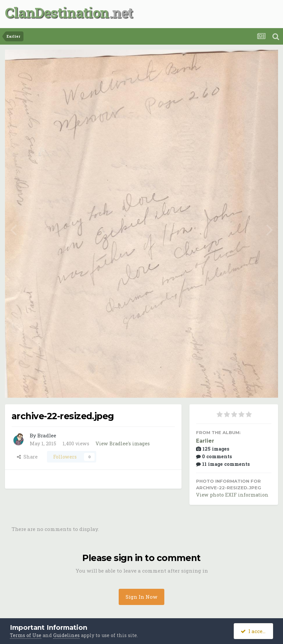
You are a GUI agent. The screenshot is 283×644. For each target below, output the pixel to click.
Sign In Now (141, 597)
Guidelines (66, 635)
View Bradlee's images (123, 443)
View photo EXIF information (232, 495)
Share (27, 457)
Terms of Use (26, 635)
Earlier (205, 441)
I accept (254, 631)
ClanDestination (57, 12)
